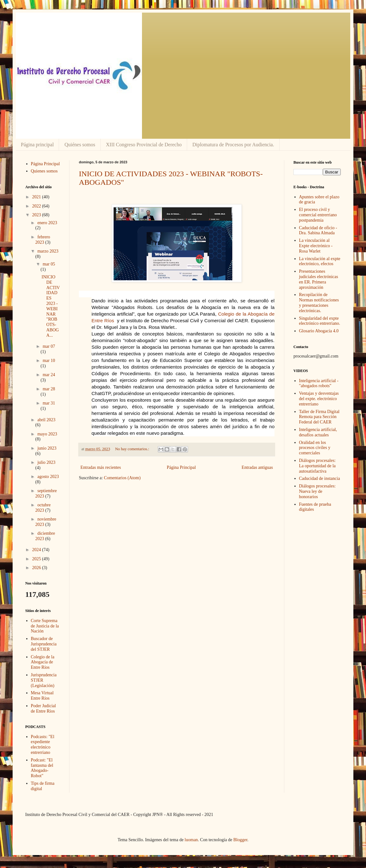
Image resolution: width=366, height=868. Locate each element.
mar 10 (49, 361)
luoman (191, 840)
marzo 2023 (48, 251)
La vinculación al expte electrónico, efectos (320, 261)
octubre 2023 (43, 508)
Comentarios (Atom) (122, 478)
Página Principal (181, 467)
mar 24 (49, 375)
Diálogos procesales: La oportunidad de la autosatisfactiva (317, 466)
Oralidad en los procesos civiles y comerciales (315, 448)
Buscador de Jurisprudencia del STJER (44, 644)
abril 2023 (46, 420)
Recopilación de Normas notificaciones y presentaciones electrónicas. (319, 303)
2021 (37, 197)
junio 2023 (47, 448)
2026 (37, 568)
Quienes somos (44, 171)
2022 (37, 206)
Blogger (240, 840)
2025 (37, 559)
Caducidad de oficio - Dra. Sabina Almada (318, 230)
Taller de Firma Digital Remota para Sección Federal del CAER (319, 417)
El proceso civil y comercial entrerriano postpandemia (318, 215)
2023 (37, 215)
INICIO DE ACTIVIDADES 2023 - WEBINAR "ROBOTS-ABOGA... (51, 306)
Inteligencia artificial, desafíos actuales (318, 432)
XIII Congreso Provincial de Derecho (144, 145)
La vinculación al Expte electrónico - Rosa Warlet (316, 246)
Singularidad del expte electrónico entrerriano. (320, 321)
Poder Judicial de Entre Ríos (44, 708)
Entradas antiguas (257, 467)
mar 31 (49, 403)
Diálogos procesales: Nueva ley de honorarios (317, 491)
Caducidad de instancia (320, 478)
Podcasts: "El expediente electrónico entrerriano (43, 745)
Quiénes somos (80, 145)
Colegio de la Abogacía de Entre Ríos (43, 662)
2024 (37, 550)
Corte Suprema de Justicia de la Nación (45, 626)
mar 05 (49, 264)
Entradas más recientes (101, 467)
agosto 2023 (48, 477)
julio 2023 (46, 462)
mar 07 (49, 346)
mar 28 (49, 389)
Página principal (37, 145)
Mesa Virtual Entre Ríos (42, 696)
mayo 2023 (47, 434)
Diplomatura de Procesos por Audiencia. (233, 145)
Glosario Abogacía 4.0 (319, 331)
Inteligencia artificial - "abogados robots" (319, 383)
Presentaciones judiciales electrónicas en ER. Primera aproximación (319, 279)
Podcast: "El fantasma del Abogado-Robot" (42, 768)
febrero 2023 (43, 240)
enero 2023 (47, 223)
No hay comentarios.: (133, 449)
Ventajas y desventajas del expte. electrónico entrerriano (319, 399)
